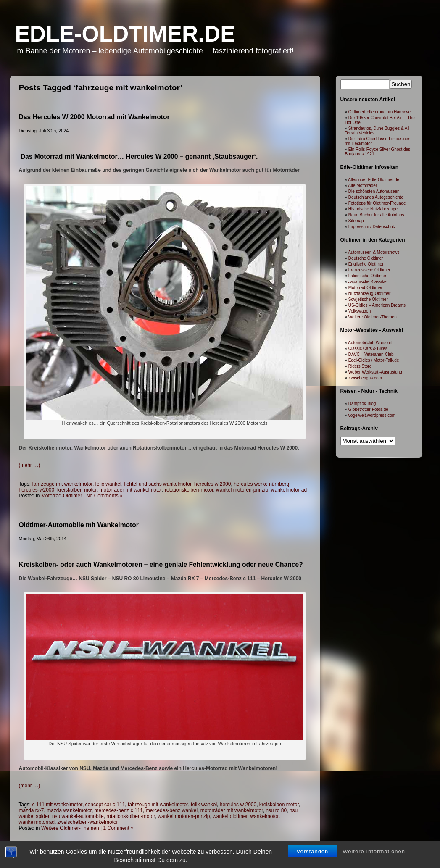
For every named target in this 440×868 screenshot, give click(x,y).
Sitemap (356, 221)
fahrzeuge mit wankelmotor (62, 484)
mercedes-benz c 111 (119, 810)
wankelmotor (265, 816)
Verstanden (313, 860)
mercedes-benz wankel (172, 810)
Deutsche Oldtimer (366, 258)
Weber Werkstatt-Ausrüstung (375, 372)
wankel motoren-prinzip (242, 490)
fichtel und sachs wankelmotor (158, 484)
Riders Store (360, 366)
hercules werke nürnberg (261, 484)
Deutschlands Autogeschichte (376, 197)
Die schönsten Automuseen (374, 191)
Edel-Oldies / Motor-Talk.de (374, 360)
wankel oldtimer (230, 816)
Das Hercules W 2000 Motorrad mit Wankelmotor (94, 117)
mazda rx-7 (32, 810)
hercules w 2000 (212, 484)
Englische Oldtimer (366, 264)
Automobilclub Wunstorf (370, 343)
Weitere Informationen (374, 860)
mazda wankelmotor (69, 810)
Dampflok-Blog (362, 404)
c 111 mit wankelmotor (57, 805)
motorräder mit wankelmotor (131, 490)
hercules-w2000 (37, 490)
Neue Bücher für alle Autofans (376, 215)
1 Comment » (119, 828)
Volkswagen (360, 311)
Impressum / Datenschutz (372, 227)
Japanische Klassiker (368, 282)
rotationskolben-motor (189, 490)
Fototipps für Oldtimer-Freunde (377, 203)
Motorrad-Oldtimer (62, 496)
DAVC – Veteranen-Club (371, 354)
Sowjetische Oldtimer (368, 299)
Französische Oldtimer (369, 270)
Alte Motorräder (362, 185)
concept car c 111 (105, 805)
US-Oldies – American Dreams (377, 305)
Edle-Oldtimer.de (125, 34)
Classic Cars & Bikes (368, 349)
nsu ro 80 (276, 810)
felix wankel (108, 484)
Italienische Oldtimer (368, 276)
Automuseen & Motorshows (374, 252)
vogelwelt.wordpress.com (372, 415)
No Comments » (104, 496)
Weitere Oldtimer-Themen (70, 828)
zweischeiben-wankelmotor (88, 822)
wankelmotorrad (289, 490)
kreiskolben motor (77, 490)
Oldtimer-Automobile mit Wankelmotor (79, 525)
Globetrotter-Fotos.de (368, 409)
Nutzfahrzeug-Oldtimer (370, 293)
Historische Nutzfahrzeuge (373, 209)
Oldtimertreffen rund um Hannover (380, 112)
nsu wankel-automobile (78, 816)
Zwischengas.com (365, 378)
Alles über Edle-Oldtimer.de (374, 180)
